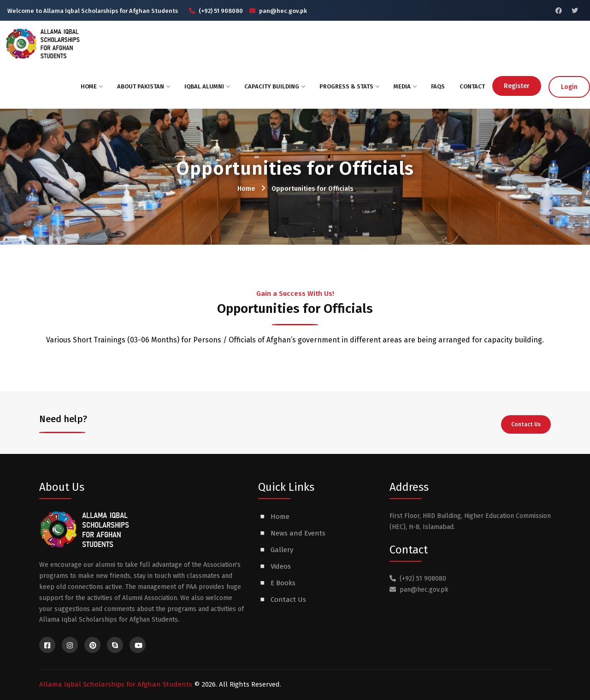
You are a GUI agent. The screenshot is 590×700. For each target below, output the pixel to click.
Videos (281, 566)
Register (517, 86)
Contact (472, 86)
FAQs (438, 86)
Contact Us (526, 424)
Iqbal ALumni (207, 86)
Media (405, 86)
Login (569, 87)
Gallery (282, 550)
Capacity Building (274, 86)
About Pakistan (143, 86)
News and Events (298, 533)
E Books (283, 583)
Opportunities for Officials (312, 189)
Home (91, 86)
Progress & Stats (349, 86)
